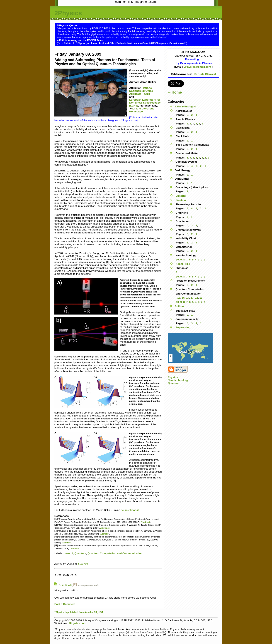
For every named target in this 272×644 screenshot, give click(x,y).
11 (177, 272)
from (81, 612)
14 (188, 298)
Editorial (180, 196)
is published (71, 612)
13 (192, 298)
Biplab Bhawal (205, 74)
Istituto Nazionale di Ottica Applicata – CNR (141, 91)
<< (175, 93)
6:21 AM (67, 585)
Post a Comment (65, 604)
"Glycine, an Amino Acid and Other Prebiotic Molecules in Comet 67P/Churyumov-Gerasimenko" (131, 43)
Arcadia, (89, 612)
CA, (96, 612)
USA (101, 612)
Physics (173, 377)
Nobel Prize (182, 264)
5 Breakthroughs (185, 106)
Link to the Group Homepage (142, 110)
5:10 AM (83, 563)
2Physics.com (77, 623)
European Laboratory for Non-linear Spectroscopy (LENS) (145, 103)
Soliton (179, 306)
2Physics (68, 13)
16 (179, 298)
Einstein (180, 200)
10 (177, 259)
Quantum (80, 553)
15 (183, 298)
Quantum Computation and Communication (115, 553)
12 (197, 298)
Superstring (183, 327)
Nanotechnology (178, 380)
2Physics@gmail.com (198, 67)
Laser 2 (68, 553)
